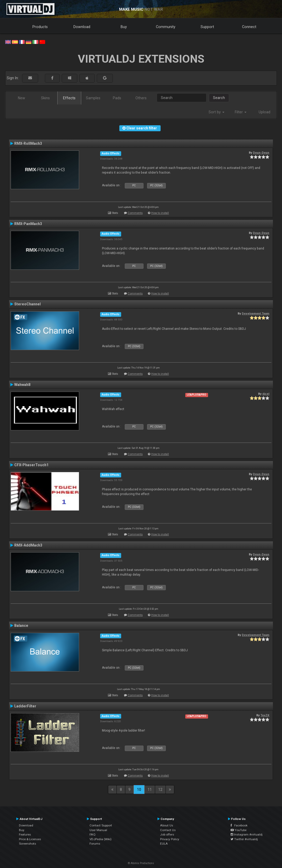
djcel (266, 394)
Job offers (167, 834)
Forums (95, 844)
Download (82, 27)
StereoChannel (27, 304)
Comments (135, 213)
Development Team (256, 313)
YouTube (239, 830)
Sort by (216, 112)
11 (150, 790)
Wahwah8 (22, 385)
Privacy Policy (170, 839)
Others (141, 98)
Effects (69, 98)
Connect (249, 27)
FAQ (92, 834)
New (22, 98)
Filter (241, 112)
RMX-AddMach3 (28, 545)
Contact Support (101, 825)
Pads (117, 98)
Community (166, 27)
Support (207, 27)
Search (219, 98)
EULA (164, 844)
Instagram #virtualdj (247, 834)
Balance (21, 626)
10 (139, 790)
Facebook (239, 825)
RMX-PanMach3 (28, 224)
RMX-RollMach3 (28, 143)
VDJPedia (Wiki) (101, 839)
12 (160, 790)
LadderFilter (25, 706)
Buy (124, 27)
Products (40, 27)
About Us (167, 825)
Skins (45, 98)
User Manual (98, 830)
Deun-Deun (261, 153)
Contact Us (168, 830)
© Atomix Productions (141, 863)
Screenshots (27, 844)
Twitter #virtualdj (244, 839)
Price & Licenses (30, 839)
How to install (160, 213)
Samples (93, 98)
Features (25, 834)
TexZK (265, 715)
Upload (264, 112)
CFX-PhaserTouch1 (31, 465)
